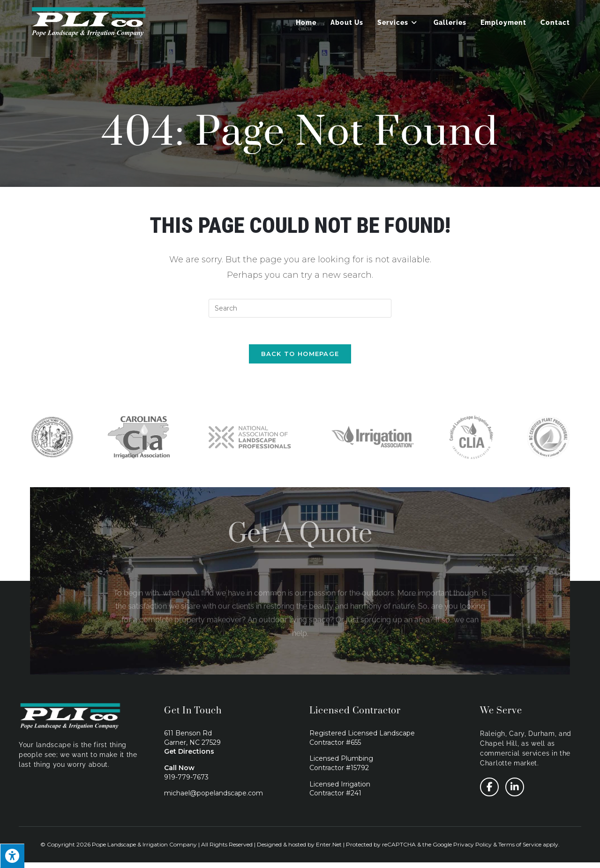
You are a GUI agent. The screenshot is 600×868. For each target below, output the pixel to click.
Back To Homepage (300, 356)
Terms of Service (520, 849)
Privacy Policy (472, 849)
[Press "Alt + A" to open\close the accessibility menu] (12, 856)
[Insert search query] (300, 308)
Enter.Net (329, 849)
